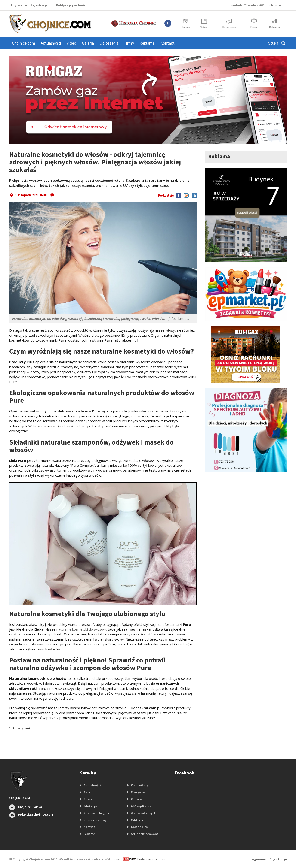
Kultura (136, 799)
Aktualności (92, 785)
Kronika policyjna (96, 813)
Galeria (88, 43)
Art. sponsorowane (145, 834)
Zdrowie (89, 827)
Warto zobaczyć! (143, 813)
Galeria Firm (140, 827)
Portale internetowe (151, 859)
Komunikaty (140, 785)
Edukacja (90, 806)
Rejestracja (39, 5)
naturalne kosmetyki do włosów (82, 629)
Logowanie (19, 5)
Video (71, 43)
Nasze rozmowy (95, 820)
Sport (88, 792)
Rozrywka (138, 792)
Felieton (89, 834)
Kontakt (167, 43)
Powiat (89, 799)
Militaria (137, 820)
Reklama (147, 43)
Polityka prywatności (71, 5)
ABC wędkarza (141, 806)
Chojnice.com (24, 43)
